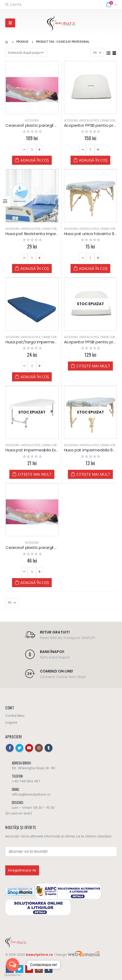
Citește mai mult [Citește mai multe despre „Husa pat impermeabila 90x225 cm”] (93, 474)
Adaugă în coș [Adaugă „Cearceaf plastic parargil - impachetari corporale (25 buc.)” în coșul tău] (35, 160)
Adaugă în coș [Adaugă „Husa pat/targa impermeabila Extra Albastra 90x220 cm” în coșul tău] (35, 377)
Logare (11, 722)
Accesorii (32, 121)
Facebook (10, 748)
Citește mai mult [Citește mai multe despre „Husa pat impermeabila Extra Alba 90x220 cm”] (35, 474)
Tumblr (49, 748)
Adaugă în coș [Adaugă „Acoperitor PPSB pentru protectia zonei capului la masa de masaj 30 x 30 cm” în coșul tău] (93, 160)
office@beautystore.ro (31, 794)
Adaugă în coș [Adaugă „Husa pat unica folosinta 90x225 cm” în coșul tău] (93, 268)
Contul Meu (15, 716)
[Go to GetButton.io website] (13, 975)
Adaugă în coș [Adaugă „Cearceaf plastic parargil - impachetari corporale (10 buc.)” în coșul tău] (35, 582)
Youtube (29, 748)
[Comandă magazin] (26, 52)
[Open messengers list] (13, 965)
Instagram (39, 748)
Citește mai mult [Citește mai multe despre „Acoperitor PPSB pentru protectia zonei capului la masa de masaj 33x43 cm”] (93, 366)
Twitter (19, 748)
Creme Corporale (54, 229)
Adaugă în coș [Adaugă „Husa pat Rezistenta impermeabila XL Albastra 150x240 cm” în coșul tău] (35, 268)
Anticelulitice (89, 121)
